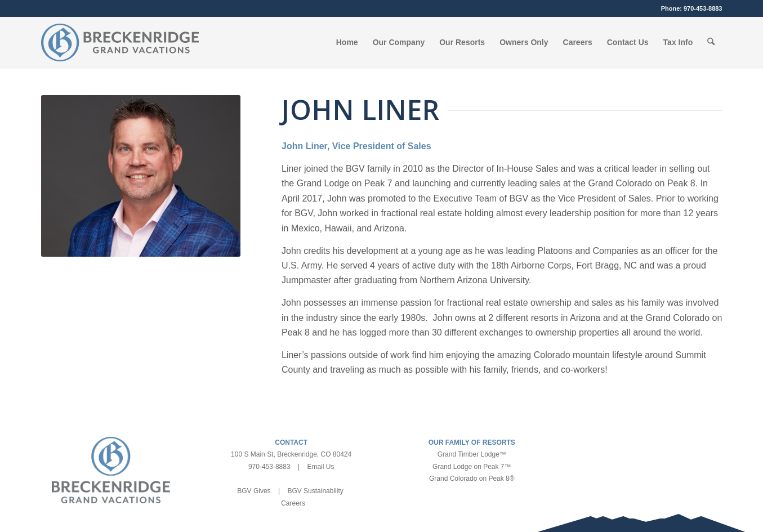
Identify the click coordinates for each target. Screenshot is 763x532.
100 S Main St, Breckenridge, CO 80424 (291, 454)
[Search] (711, 42)
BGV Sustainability (315, 491)
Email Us (320, 467)
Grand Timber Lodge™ (472, 454)
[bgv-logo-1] (120, 42)
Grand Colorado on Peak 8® (472, 479)
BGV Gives (254, 491)
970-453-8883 (703, 8)
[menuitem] (347, 42)
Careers (293, 503)
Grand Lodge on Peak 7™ (472, 467)
